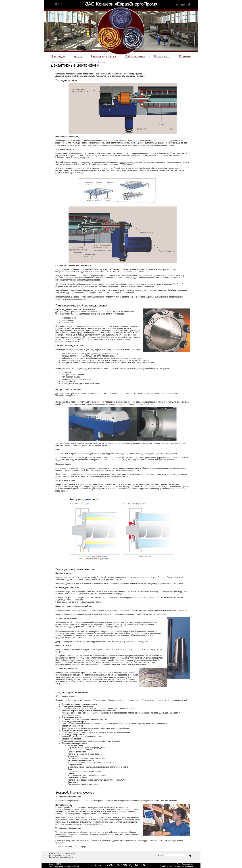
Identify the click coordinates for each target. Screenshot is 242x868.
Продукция (64, 62)
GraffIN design (166, 866)
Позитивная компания (183, 866)
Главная (54, 62)
